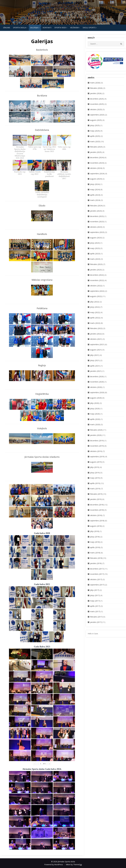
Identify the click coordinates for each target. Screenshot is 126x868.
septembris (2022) (97, 291)
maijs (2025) (95, 131)
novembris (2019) (97, 446)
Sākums (7, 28)
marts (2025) (95, 141)
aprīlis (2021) (95, 366)
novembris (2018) (97, 510)
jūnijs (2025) (95, 125)
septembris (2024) (97, 174)
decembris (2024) (97, 157)
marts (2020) (95, 424)
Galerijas (34, 28)
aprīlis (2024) (95, 195)
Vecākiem (74, 28)
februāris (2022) (96, 328)
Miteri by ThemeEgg (74, 865)
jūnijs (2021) (95, 360)
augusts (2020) (96, 398)
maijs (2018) (95, 542)
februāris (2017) (96, 617)
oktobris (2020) (96, 387)
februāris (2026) (96, 88)
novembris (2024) (97, 163)
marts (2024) (95, 200)
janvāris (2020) (96, 435)
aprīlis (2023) (95, 254)
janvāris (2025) (96, 152)
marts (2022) (95, 323)
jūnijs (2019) (95, 473)
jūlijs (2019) (95, 467)
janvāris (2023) (96, 270)
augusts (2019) (96, 462)
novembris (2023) (97, 222)
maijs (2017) (95, 601)
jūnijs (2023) (95, 243)
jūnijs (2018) (95, 537)
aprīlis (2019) (95, 483)
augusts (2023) (96, 238)
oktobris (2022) (96, 286)
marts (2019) (95, 489)
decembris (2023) (97, 216)
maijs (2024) (95, 189)
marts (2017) (95, 611)
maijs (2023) (95, 248)
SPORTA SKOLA (19, 28)
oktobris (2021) (96, 339)
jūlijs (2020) (95, 403)
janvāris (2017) (96, 622)
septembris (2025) (97, 115)
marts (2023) (95, 259)
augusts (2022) (96, 296)
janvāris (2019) (96, 499)
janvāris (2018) (96, 563)
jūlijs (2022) (95, 302)
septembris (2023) (97, 232)
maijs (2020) (95, 414)
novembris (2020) (97, 382)
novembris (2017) (97, 574)
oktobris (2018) (96, 515)
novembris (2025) (97, 104)
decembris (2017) (97, 569)
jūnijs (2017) (95, 595)
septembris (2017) (97, 585)
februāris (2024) (96, 206)
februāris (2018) (96, 558)
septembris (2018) (97, 521)
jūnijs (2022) (95, 307)
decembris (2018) (97, 505)
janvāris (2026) (96, 93)
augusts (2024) (96, 179)
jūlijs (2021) (95, 355)
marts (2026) (95, 83)
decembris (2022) (97, 275)
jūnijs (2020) (95, 409)
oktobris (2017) (96, 579)
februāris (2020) (96, 430)
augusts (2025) (96, 120)
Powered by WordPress (54, 865)
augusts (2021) (96, 350)
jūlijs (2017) (95, 590)
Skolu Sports (89, 28)
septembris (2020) (97, 392)
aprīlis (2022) (95, 318)
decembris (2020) (97, 376)
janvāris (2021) (96, 371)
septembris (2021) (97, 344)
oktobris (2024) (96, 168)
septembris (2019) (97, 457)
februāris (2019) (96, 494)
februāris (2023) (96, 264)
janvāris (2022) (96, 334)
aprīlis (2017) (95, 606)
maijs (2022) (95, 312)
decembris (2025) (97, 99)
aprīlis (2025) (95, 136)
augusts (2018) (96, 526)
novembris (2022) (97, 280)
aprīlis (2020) (95, 419)
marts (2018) (95, 553)
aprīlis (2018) (95, 547)
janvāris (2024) (96, 211)
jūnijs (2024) (95, 184)
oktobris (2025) (96, 109)
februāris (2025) (96, 147)
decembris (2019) (97, 441)
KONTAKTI (47, 28)
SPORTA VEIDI (60, 28)
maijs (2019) (95, 478)
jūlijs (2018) (95, 531)
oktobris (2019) (96, 451)
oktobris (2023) (96, 227)
